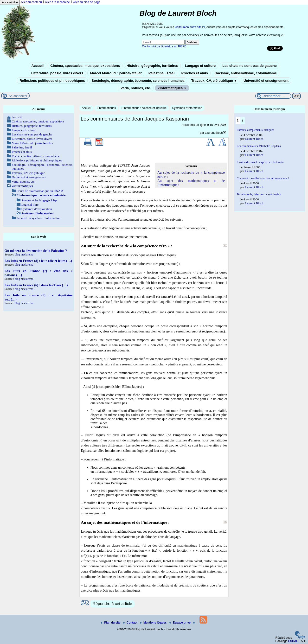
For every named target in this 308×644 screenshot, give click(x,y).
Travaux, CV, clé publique (214, 81)
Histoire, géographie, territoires (152, 66)
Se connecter (18, 96)
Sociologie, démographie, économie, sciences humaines (138, 81)
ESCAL (293, 641)
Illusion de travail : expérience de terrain (260, 162)
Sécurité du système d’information (38, 218)
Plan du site (111, 623)
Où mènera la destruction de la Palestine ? (36, 251)
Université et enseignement (266, 81)
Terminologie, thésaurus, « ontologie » (259, 194)
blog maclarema (24, 255)
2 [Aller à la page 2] (242, 120)
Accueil (37, 66)
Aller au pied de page (87, 2)
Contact (131, 623)
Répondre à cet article (112, 604)
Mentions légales (154, 623)
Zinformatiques (172, 88)
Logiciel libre (30, 205)
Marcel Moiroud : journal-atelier (116, 73)
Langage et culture (200, 66)
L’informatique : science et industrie (144, 108)
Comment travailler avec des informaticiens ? (263, 178)
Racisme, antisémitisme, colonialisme (246, 73)
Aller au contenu (31, 2)
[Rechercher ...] (273, 96)
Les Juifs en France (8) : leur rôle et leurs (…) (38, 261)
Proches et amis (195, 73)
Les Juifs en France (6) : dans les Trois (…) (36, 285)
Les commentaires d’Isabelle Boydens (259, 146)
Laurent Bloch (214, 133)
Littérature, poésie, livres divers (57, 73)
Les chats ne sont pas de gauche (250, 66)
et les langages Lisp (39, 200)
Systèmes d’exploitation (37, 209)
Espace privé (180, 623)
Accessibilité (10, 2)
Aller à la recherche (57, 2)
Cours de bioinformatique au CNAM (40, 191)
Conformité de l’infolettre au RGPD (164, 46)
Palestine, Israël (162, 73)
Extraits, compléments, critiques (255, 130)
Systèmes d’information (187, 108)
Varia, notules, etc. (136, 88)
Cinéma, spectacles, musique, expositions (85, 66)
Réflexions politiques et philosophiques (52, 81)
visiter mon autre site (188, 27)
